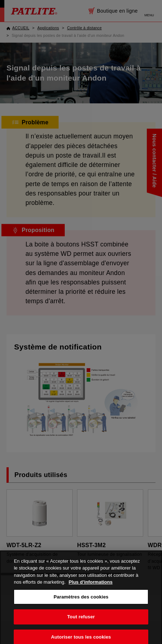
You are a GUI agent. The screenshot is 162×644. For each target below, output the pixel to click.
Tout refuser (81, 622)
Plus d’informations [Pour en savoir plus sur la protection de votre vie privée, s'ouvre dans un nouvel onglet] (91, 587)
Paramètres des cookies (81, 602)
